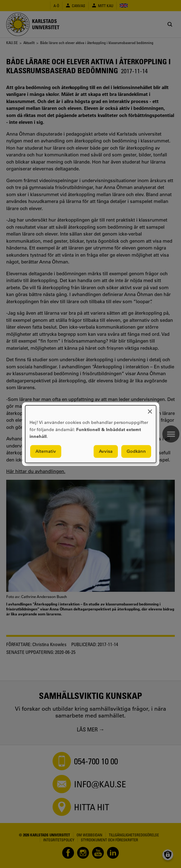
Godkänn (136, 451)
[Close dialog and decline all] (150, 409)
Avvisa (106, 451)
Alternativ (46, 451)
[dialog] (91, 434)
